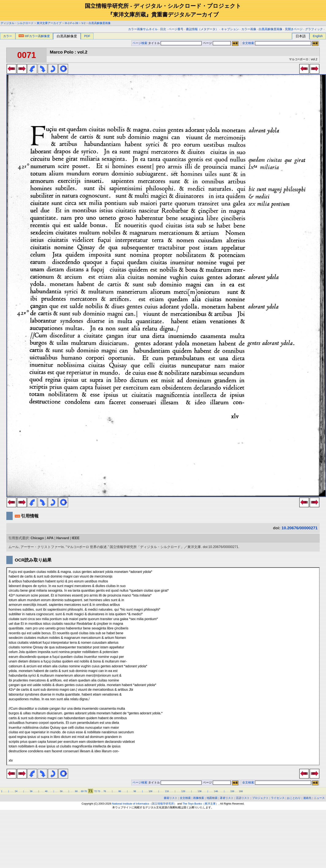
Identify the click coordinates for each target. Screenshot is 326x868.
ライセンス (278, 798)
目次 (163, 29)
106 (151, 791)
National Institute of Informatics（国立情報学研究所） (144, 804)
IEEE (76, 538)
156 (232, 791)
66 (76, 791)
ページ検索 (140, 43)
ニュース (319, 798)
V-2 (83, 23)
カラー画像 (249, 29)
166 (241, 791)
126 (183, 791)
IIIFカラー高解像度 (34, 36)
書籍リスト (171, 798)
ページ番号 (176, 29)
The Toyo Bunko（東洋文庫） (200, 804)
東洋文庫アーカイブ (49, 23)
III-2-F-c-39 (71, 23)
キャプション (230, 29)
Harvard (63, 538)
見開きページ (294, 29)
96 (135, 791)
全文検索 (248, 43)
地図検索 (212, 798)
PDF (87, 36)
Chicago (37, 538)
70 (85, 791)
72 (95, 791)
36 (31, 791)
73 (99, 791)
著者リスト (227, 798)
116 (167, 791)
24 (16, 791)
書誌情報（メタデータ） (202, 29)
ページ (216, 43)
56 (61, 791)
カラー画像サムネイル (143, 29)
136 (200, 791)
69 (82, 791)
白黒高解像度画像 (100, 23)
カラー (8, 36)
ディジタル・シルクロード (17, 23)
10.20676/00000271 (300, 528)
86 (120, 791)
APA (50, 538)
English (318, 36)
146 (216, 791)
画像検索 (199, 798)
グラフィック (314, 29)
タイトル (175, 43)
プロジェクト (260, 798)
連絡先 (307, 798)
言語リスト (243, 798)
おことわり (294, 798)
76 (105, 791)
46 (46, 791)
